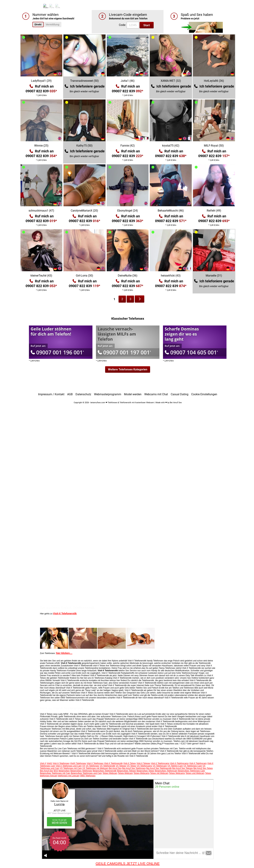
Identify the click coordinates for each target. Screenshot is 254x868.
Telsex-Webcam (125, 773)
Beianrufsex (64, 771)
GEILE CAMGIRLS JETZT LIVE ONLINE (128, 864)
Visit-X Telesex (143, 763)
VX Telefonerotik (107, 766)
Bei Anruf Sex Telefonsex (134, 768)
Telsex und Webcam (195, 773)
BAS (56, 771)
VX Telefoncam (160, 766)
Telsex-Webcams (142, 773)
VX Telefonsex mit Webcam (95, 768)
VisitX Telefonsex (78, 763)
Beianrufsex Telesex (127, 771)
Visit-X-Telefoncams (179, 763)
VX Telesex (121, 766)
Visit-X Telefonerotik (65, 613)
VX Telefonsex (93, 766)
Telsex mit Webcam (159, 773)
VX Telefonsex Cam (193, 766)
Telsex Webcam (110, 773)
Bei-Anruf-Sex (47, 771)
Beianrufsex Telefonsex (81, 771)
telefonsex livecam (49, 776)
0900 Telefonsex (88, 776)
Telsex (208, 773)
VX (84, 766)
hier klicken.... (64, 653)
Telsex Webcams (177, 773)
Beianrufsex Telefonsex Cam (191, 771)
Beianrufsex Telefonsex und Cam (86, 773)
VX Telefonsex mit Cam (71, 768)
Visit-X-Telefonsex (61, 763)
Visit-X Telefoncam (198, 763)
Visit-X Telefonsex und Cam (69, 766)
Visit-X (43, 763)
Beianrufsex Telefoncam (166, 771)
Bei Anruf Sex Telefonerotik (159, 768)
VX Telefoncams (145, 766)
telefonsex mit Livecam (69, 776)
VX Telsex (131, 766)
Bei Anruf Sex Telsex (203, 768)
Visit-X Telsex (130, 763)
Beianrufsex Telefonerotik (105, 771)
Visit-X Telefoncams (160, 763)
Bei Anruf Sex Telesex (183, 768)
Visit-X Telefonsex (95, 763)
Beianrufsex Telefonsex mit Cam (55, 773)
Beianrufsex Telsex (145, 771)
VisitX (49, 763)
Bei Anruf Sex (115, 768)
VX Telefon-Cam (175, 766)
